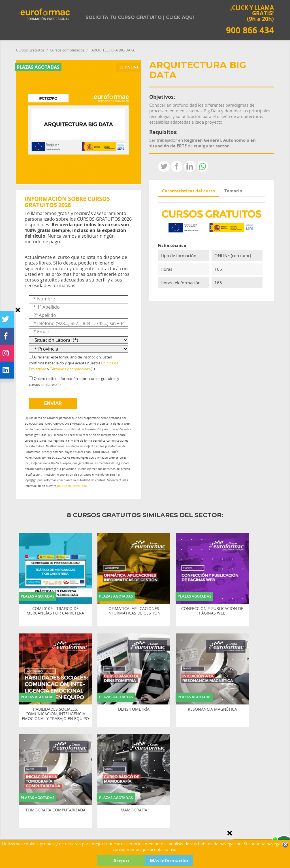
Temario (233, 191)
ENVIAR (53, 403)
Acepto (121, 861)
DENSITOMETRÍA (134, 709)
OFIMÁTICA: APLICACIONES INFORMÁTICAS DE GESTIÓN (134, 611)
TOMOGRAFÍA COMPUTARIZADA (56, 810)
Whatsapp (202, 166)
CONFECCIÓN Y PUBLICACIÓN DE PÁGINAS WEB (212, 611)
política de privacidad (72, 486)
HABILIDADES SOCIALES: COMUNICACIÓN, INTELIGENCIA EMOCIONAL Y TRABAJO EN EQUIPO (55, 714)
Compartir (177, 166)
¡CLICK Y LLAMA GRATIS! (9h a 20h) (250, 19)
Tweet (164, 166)
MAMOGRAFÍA (134, 810)
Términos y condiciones (70, 369)
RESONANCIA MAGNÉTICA (212, 709)
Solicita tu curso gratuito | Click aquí (140, 17)
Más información (169, 861)
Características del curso (188, 191)
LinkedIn (190, 166)
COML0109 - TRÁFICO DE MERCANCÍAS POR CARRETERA (55, 611)
